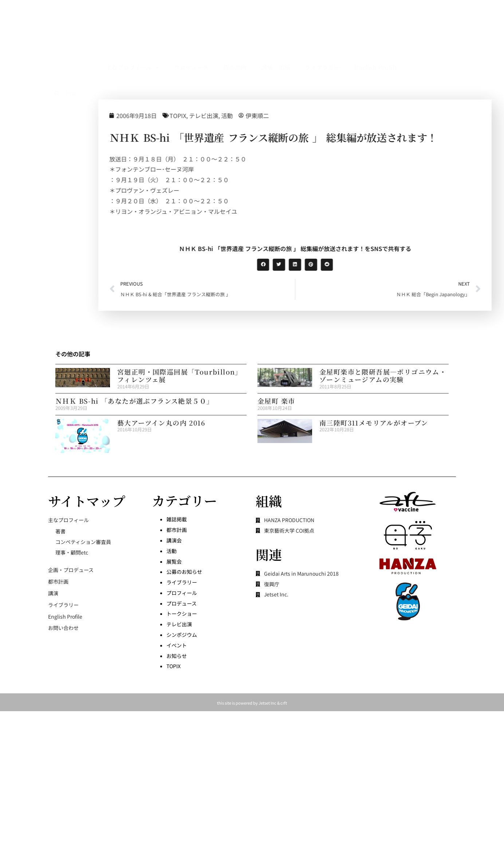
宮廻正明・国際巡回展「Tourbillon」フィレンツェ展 (180, 376)
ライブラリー (322, 51)
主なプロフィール (133, 51)
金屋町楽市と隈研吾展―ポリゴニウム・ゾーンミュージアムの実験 (383, 376)
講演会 (174, 540)
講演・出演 (276, 51)
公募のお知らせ (184, 572)
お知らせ (177, 656)
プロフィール (182, 593)
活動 (295, 115)
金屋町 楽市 (276, 401)
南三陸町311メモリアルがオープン (374, 423)
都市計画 (235, 51)
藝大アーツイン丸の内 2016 (161, 423)
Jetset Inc (267, 703)
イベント (177, 645)
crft (284, 703)
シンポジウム (182, 635)
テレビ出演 (272, 115)
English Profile (376, 51)
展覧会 (174, 561)
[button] (332, 265)
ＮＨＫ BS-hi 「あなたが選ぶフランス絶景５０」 (134, 401)
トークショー (182, 614)
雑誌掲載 (177, 519)
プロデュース (191, 51)
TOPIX (246, 115)
